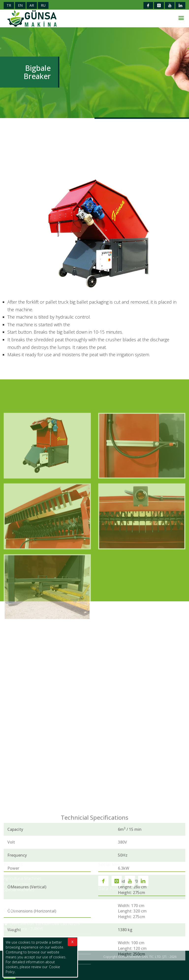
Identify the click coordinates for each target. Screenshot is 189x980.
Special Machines (19, 890)
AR (32, 5)
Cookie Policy (110, 902)
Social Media (111, 865)
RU (43, 5)
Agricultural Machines (23, 878)
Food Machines (17, 884)
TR (9, 5)
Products (13, 865)
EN (20, 5)
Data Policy (110, 888)
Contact (12, 910)
